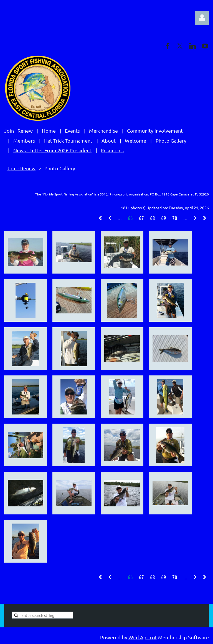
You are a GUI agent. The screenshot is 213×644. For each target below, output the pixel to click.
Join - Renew (18, 131)
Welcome (135, 141)
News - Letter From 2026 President (52, 150)
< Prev (110, 218)
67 (141, 218)
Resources (112, 150)
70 (175, 218)
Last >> (205, 218)
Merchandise (103, 131)
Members (24, 141)
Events (72, 131)
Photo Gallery (171, 141)
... (120, 218)
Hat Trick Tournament (68, 141)
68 (153, 218)
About (109, 141)
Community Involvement (155, 131)
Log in (202, 18)
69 (164, 218)
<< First (100, 218)
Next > (195, 218)
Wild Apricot (143, 637)
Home (49, 131)
